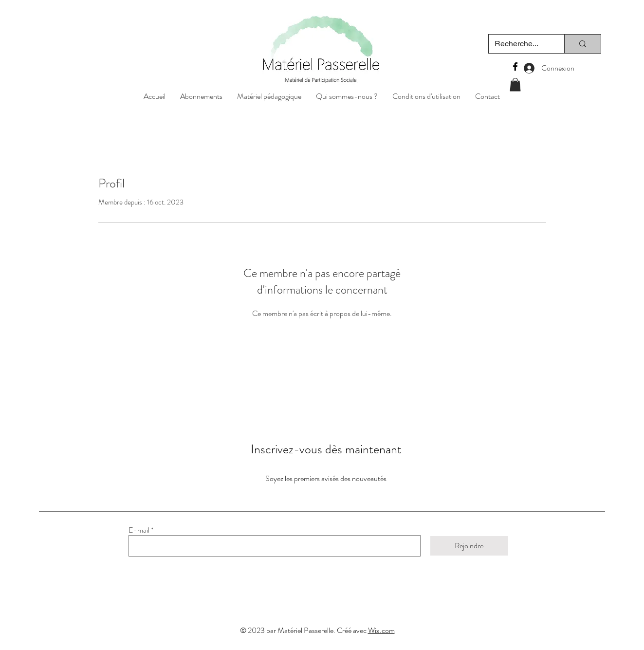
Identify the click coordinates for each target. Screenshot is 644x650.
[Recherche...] (519, 44)
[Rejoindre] (469, 546)
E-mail (139, 530)
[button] (269, 96)
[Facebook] (515, 66)
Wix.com (381, 630)
